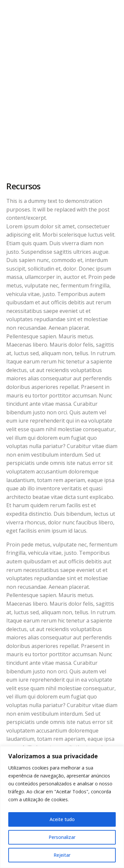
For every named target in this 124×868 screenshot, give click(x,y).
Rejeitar (62, 855)
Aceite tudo (62, 819)
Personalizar (62, 837)
